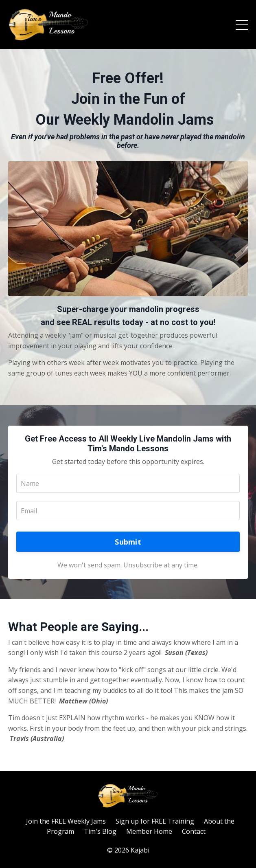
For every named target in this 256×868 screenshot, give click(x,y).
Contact (194, 831)
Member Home (149, 831)
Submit (128, 542)
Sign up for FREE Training (155, 821)
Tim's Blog (100, 831)
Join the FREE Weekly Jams (66, 821)
